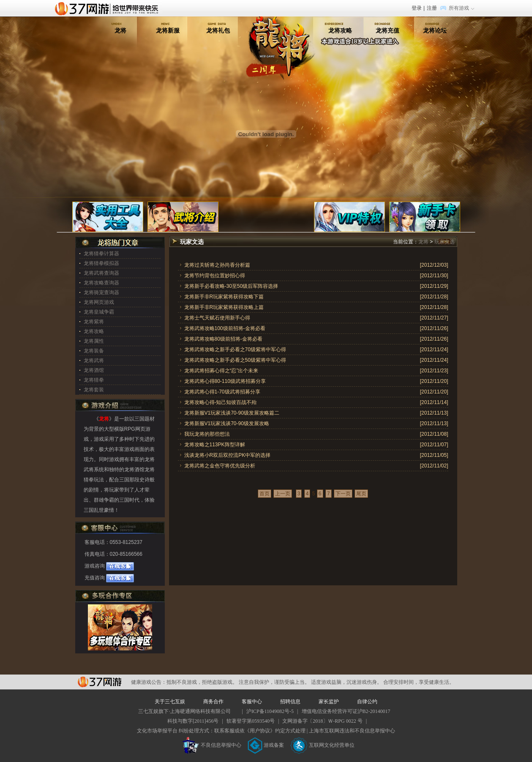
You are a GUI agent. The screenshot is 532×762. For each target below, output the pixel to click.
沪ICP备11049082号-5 (270, 711)
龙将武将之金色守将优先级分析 (220, 466)
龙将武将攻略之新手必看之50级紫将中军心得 (235, 360)
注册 (432, 8)
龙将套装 (94, 390)
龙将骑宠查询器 (101, 292)
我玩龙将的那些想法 (207, 434)
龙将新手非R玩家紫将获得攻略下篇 (224, 297)
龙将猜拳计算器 (101, 254)
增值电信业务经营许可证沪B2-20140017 (346, 711)
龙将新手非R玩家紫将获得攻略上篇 (224, 307)
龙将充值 (387, 30)
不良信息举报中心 (212, 745)
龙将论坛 (435, 30)
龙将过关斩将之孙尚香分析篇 (217, 265)
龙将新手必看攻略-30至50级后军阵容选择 (231, 286)
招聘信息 (290, 702)
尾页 (361, 494)
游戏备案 (266, 745)
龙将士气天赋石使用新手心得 (217, 318)
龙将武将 (94, 361)
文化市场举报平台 (157, 731)
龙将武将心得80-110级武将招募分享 (225, 381)
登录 (417, 8)
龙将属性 (94, 341)
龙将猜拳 (94, 380)
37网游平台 (100, 682)
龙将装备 (94, 351)
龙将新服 (168, 30)
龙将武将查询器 (101, 273)
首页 (265, 494)
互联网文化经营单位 (322, 745)
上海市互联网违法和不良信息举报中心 (352, 731)
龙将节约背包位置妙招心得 (215, 276)
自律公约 (367, 702)
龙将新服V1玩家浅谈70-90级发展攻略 (227, 423)
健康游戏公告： (149, 682)
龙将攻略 (340, 30)
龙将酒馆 (94, 370)
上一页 (283, 494)
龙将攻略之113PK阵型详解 (215, 445)
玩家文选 (445, 242)
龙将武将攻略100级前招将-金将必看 (225, 328)
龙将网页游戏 (99, 302)
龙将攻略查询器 (101, 283)
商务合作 (213, 702)
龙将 (120, 30)
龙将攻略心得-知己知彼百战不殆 (221, 402)
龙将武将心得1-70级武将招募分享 (222, 392)
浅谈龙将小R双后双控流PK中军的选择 (228, 455)
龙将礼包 (218, 30)
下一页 (343, 494)
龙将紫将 (94, 322)
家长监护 (329, 702)
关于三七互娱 (170, 702)
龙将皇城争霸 (99, 312)
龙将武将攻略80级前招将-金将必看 (223, 339)
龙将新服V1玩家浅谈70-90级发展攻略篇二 (232, 413)
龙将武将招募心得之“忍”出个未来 (221, 371)
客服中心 (252, 702)
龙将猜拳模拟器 (101, 263)
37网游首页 (109, 8)
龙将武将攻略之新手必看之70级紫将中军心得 (235, 350)
